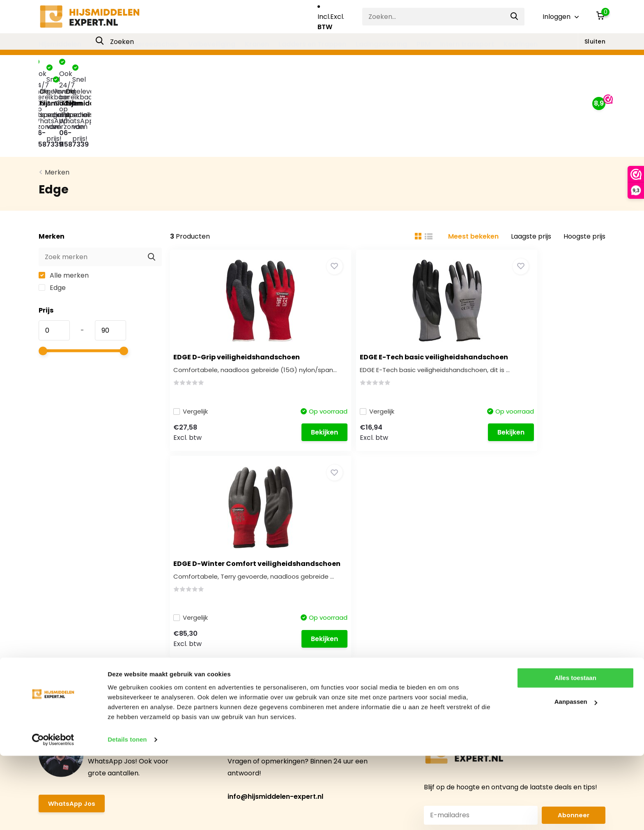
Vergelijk (197, 337)
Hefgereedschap (150, 44)
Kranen (257, 44)
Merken (57, 96)
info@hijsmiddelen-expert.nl (275, 521)
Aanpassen (576, 776)
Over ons (53, 668)
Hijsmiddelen (60, 44)
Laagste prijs (531, 160)
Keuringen (521, 44)
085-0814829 (524, 697)
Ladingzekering (381, 44)
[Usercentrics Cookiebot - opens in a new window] (53, 814)
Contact (52, 654)
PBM (423, 44)
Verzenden (56, 711)
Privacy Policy (61, 697)
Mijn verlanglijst (223, 682)
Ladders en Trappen (312, 44)
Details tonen (127, 814)
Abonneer (574, 539)
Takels (102, 44)
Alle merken (64, 199)
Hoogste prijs (584, 160)
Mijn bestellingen (226, 654)
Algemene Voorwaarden (78, 682)
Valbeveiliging (212, 44)
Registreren (218, 639)
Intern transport (467, 44)
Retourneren (59, 725)
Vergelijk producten (231, 697)
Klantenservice (63, 639)
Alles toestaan (575, 752)
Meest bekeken (473, 160)
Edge (52, 211)
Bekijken (276, 359)
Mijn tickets (217, 668)
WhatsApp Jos (73, 528)
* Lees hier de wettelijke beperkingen (468, 556)
